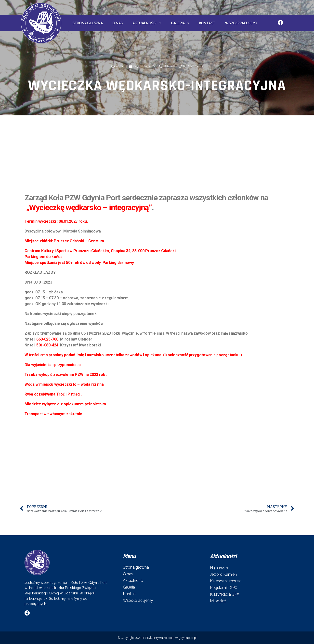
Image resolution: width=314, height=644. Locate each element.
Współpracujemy (241, 23)
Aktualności (147, 23)
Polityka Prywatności (157, 638)
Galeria (180, 23)
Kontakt (207, 23)
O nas (118, 23)
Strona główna (88, 23)
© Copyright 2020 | (130, 638)
